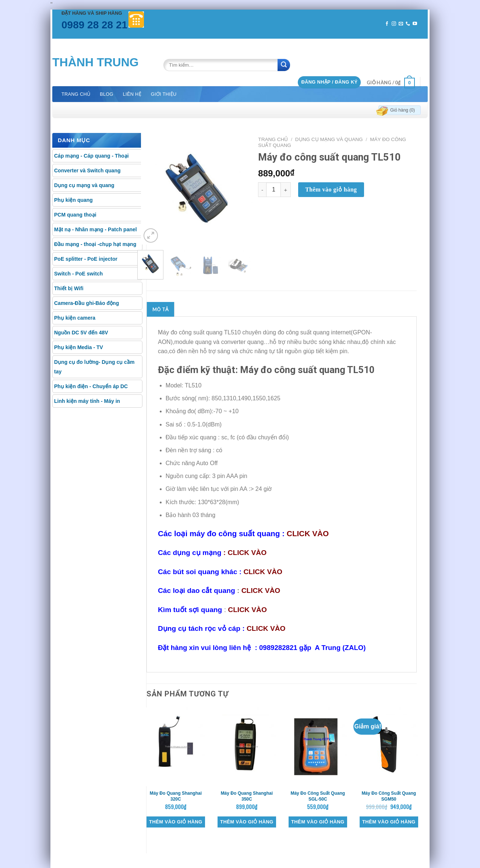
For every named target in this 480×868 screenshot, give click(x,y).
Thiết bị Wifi (69, 288)
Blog (107, 94)
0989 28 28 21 (94, 25)
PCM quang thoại (75, 215)
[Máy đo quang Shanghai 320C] (176, 747)
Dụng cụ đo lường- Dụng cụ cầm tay (94, 367)
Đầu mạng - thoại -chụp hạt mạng (95, 244)
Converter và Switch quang (87, 171)
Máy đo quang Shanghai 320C (176, 796)
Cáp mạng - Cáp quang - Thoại (91, 156)
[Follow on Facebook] (387, 24)
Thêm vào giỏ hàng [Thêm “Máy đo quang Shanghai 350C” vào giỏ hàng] (247, 822)
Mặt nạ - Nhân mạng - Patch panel (96, 229)
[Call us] (408, 24)
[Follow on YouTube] (415, 24)
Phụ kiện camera (75, 318)
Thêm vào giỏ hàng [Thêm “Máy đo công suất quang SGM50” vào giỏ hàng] (389, 822)
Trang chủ (76, 94)
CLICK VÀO (308, 533)
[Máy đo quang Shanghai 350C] (247, 747)
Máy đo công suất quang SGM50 (389, 796)
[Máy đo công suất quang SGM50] (389, 747)
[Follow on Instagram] (394, 24)
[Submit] (284, 65)
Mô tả (160, 309)
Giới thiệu (164, 94)
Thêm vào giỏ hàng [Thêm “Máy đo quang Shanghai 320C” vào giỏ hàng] (176, 822)
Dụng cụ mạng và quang (84, 185)
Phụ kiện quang (73, 200)
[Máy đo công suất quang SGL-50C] (318, 747)
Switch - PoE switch (78, 274)
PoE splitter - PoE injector (86, 259)
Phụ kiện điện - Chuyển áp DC (91, 386)
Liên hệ (132, 94)
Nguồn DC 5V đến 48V (81, 333)
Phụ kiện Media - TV (79, 347)
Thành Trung (96, 62)
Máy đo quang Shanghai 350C (247, 796)
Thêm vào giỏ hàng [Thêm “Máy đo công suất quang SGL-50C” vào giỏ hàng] (318, 822)
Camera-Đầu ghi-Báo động (87, 303)
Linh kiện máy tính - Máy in (87, 401)
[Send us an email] (401, 24)
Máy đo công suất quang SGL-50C (318, 796)
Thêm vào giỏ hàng (331, 189)
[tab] (160, 309)
